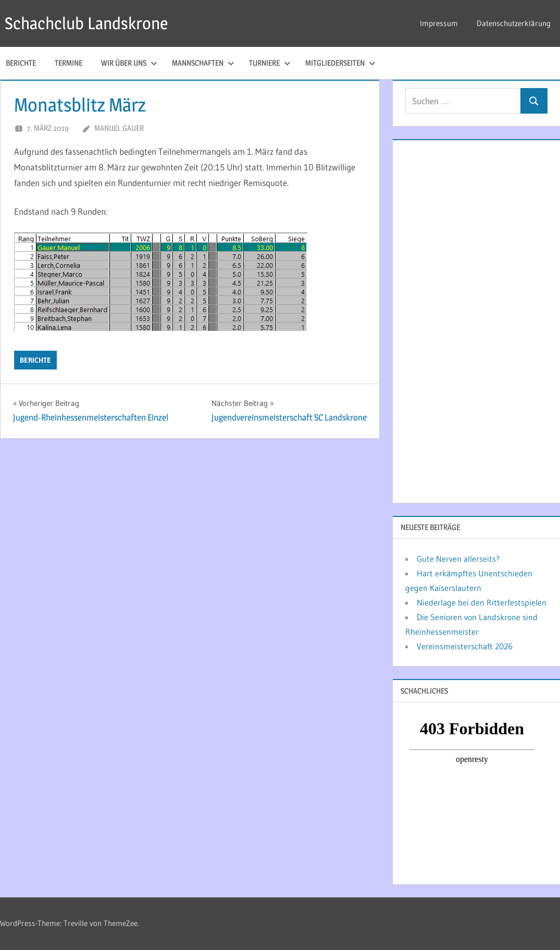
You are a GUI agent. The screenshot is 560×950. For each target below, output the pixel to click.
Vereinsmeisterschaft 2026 (465, 646)
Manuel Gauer (119, 128)
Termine (69, 63)
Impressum (439, 23)
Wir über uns (129, 63)
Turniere (270, 63)
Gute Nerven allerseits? (458, 559)
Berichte (35, 360)
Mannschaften (203, 63)
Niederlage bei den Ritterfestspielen (482, 602)
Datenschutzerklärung (514, 23)
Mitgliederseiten (340, 63)
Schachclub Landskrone (86, 23)
